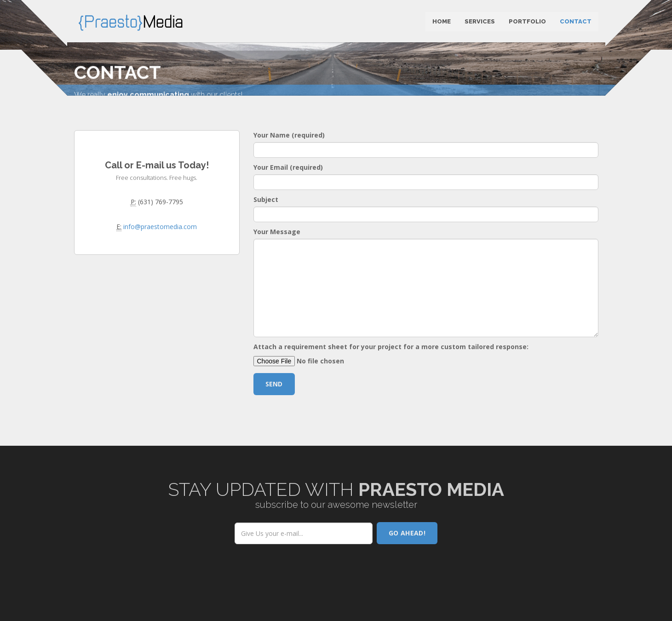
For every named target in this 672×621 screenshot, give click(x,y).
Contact (576, 23)
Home (442, 23)
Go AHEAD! (407, 554)
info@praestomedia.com (160, 247)
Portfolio (527, 23)
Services (480, 23)
